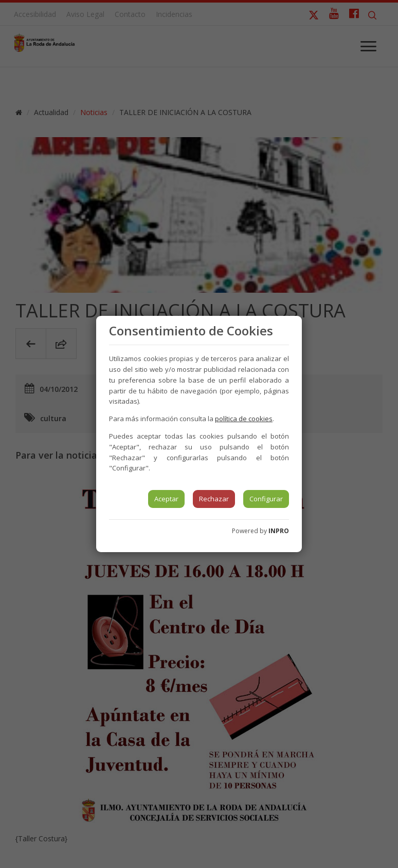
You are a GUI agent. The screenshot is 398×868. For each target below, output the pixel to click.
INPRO (279, 531)
